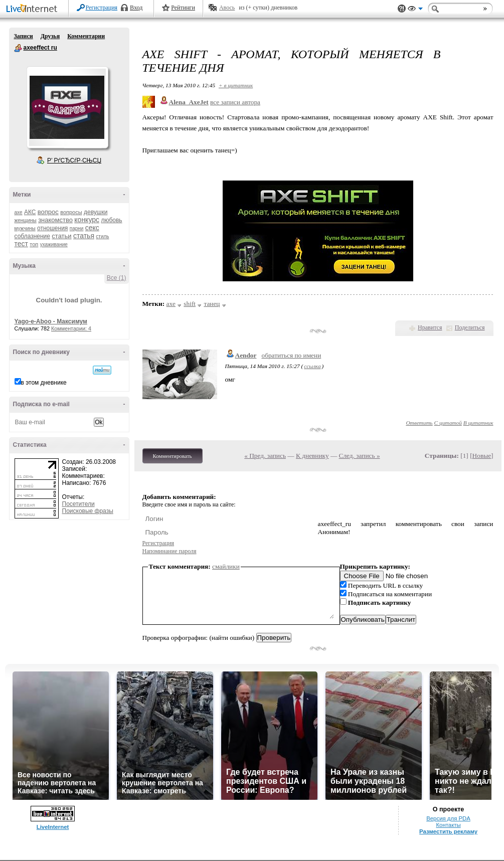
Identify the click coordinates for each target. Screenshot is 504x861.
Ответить (419, 423)
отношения (52, 228)
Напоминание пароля (170, 551)
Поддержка (402, 9)
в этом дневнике (44, 383)
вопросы (71, 212)
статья (84, 236)
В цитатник (478, 423)
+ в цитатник (236, 85)
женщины (26, 220)
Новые (482, 456)
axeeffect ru (18, 48)
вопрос (48, 212)
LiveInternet (34, 9)
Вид (415, 10)
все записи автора (235, 102)
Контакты (448, 825)
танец (212, 304)
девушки (96, 212)
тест (21, 244)
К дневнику (312, 456)
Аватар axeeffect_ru (67, 107)
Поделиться (470, 327)
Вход (136, 8)
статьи (61, 236)
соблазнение (33, 236)
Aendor (246, 355)
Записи (24, 36)
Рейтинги (183, 8)
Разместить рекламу (448, 831)
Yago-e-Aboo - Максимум (51, 321)
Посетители (78, 504)
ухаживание (54, 244)
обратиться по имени (291, 355)
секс (92, 228)
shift (190, 304)
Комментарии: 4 (71, 328)
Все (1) (117, 278)
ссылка (312, 366)
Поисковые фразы (88, 511)
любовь (111, 220)
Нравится (430, 327)
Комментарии (86, 36)
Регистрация (102, 8)
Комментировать (173, 456)
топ (34, 244)
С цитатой (448, 423)
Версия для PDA (448, 818)
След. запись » (360, 456)
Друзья (50, 36)
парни (77, 228)
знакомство (55, 220)
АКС (30, 212)
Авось (227, 8)
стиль (102, 236)
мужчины (25, 228)
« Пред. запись (265, 456)
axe (19, 212)
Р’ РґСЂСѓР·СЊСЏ (74, 160)
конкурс (87, 220)
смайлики (226, 566)
